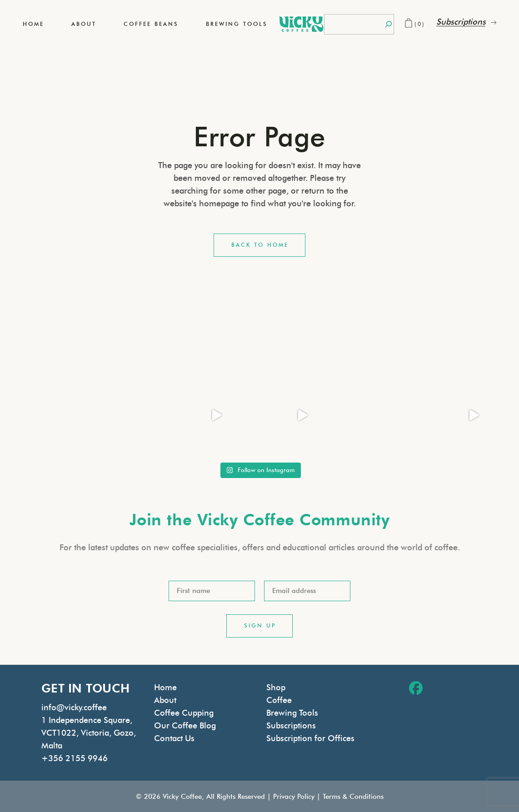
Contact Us (174, 738)
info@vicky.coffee (74, 707)
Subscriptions (291, 726)
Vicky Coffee (182, 797)
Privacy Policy (294, 797)
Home (165, 687)
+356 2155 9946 (75, 758)
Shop (276, 687)
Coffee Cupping (184, 713)
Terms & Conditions (353, 797)
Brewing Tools (292, 713)
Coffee (279, 700)
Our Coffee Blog (185, 726)
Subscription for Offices (310, 738)
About (165, 700)
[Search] (389, 24)
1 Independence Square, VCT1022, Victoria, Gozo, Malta (89, 733)
